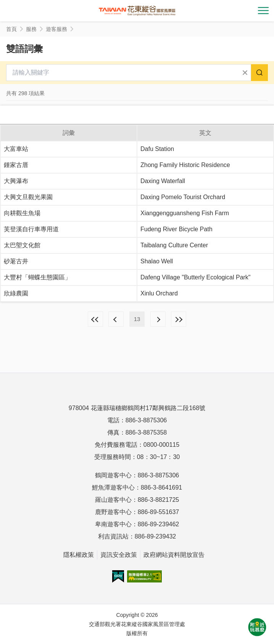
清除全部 (245, 73)
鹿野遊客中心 (113, 512)
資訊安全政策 (119, 555)
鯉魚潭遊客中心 (113, 487)
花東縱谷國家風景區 (137, 11)
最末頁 (179, 319)
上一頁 (116, 319)
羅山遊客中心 (113, 500)
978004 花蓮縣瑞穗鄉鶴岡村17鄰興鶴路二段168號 (137, 408)
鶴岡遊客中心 (113, 475)
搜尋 (259, 73)
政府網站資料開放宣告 (174, 555)
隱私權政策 (79, 555)
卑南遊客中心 (113, 524)
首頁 (11, 29)
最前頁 (95, 319)
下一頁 (158, 319)
